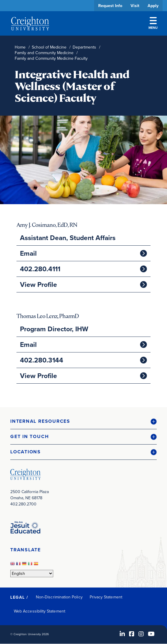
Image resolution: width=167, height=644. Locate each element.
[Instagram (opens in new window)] (141, 634)
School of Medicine (49, 47)
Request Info (110, 6)
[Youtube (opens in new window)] (151, 634)
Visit (135, 6)
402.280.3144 (42, 360)
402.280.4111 (40, 269)
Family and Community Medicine (44, 53)
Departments (84, 47)
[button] (83, 421)
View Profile (39, 284)
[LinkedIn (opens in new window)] (122, 634)
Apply (153, 6)
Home (20, 47)
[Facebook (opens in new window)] (132, 634)
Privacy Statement (106, 597)
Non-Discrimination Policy (59, 597)
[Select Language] (32, 574)
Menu (153, 24)
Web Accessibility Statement (40, 611)
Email (28, 253)
